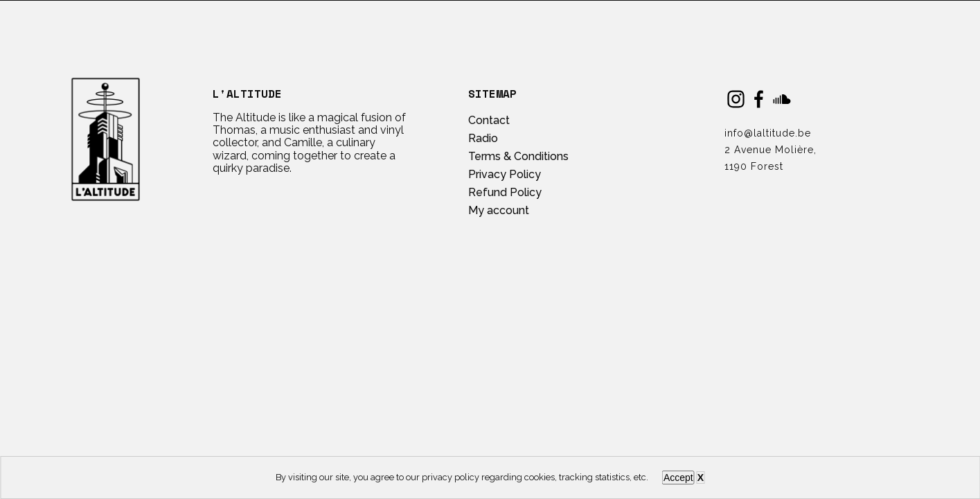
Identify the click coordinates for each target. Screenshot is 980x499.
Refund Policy (505, 192)
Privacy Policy (505, 174)
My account (499, 210)
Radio (483, 138)
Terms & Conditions (518, 156)
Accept (678, 478)
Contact (489, 120)
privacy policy (451, 477)
